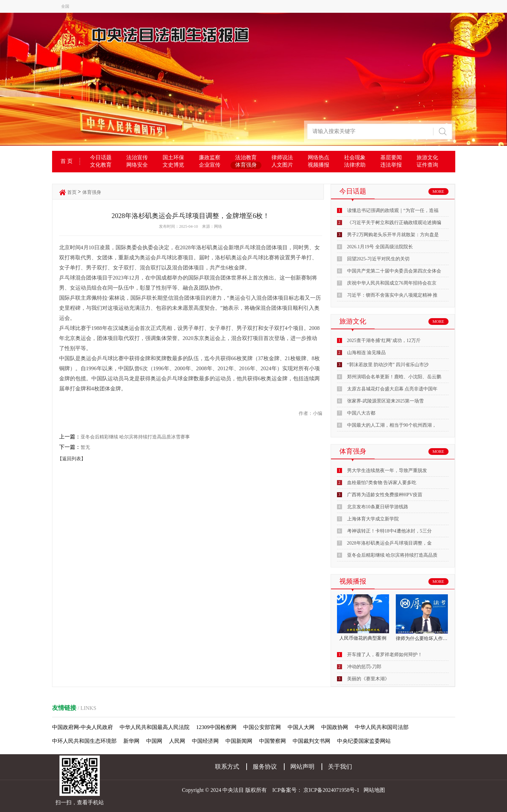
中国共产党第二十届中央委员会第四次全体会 (394, 271)
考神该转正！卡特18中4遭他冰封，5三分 (389, 531)
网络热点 (319, 157)
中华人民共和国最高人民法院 (155, 727)
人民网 (177, 741)
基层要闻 (391, 157)
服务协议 (265, 767)
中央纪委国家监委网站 (364, 741)
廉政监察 (210, 157)
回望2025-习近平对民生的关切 (378, 259)
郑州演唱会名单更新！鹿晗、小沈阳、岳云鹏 (394, 377)
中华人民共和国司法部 (382, 727)
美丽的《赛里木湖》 (368, 679)
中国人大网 (301, 727)
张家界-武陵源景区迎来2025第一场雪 (386, 401)
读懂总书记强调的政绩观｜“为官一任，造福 (393, 210)
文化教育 (101, 165)
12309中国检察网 (216, 727)
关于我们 (340, 767)
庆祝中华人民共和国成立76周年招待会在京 (392, 283)
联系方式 (227, 767)
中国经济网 (205, 741)
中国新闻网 (239, 741)
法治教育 (246, 157)
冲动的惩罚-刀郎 (364, 667)
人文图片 (282, 165)
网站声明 (302, 767)
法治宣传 (137, 157)
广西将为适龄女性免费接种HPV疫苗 (385, 495)
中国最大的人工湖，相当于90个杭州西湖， (392, 425)
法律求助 (355, 165)
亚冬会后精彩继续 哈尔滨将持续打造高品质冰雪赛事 (135, 437)
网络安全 (137, 165)
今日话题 (101, 157)
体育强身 (246, 165)
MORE (438, 191)
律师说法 (282, 157)
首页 (72, 192)
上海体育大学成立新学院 (373, 519)
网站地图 (374, 790)
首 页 (67, 161)
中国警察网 (272, 741)
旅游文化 (427, 157)
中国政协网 (335, 727)
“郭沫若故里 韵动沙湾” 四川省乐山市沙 (388, 365)
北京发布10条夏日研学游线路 (378, 507)
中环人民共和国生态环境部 (84, 741)
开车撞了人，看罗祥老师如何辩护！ (385, 655)
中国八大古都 (361, 413)
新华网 (131, 741)
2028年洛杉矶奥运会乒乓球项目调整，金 (389, 543)
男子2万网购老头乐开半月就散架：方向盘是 (393, 235)
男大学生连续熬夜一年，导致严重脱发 (387, 471)
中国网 (154, 741)
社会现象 (355, 157)
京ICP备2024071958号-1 (331, 790)
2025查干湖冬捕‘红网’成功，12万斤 (384, 340)
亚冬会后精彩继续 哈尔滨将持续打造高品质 (392, 555)
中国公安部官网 (262, 727)
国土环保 (173, 157)
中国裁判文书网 (311, 741)
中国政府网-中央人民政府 (82, 727)
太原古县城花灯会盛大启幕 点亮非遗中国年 (392, 389)
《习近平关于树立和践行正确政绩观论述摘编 (394, 223)
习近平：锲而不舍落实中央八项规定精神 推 (392, 295)
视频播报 (319, 165)
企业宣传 (210, 165)
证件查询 (427, 165)
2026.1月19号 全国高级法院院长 (380, 247)
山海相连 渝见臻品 (367, 353)
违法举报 (391, 165)
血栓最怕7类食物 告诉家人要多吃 (382, 483)
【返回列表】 (72, 459)
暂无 (85, 447)
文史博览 (173, 165)
